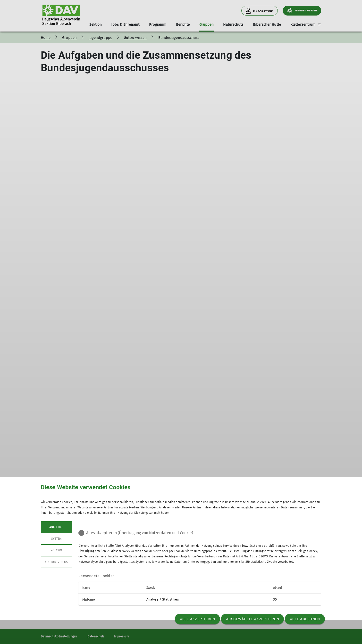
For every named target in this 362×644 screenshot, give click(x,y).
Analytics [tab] (56, 527)
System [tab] (56, 539)
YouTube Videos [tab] (56, 562)
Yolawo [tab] (56, 550)
